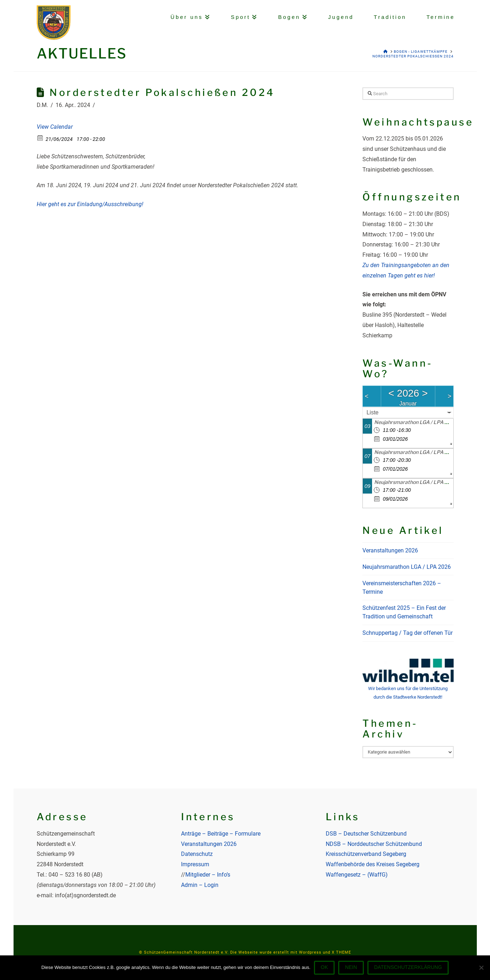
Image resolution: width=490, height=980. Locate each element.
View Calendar (55, 127)
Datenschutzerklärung (408, 967)
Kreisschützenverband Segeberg (366, 854)
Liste (372, 412)
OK (324, 967)
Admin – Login (200, 885)
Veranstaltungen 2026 (390, 550)
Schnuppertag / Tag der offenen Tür (408, 633)
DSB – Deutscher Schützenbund (366, 834)
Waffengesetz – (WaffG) (357, 875)
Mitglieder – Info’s (208, 875)
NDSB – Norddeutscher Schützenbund (374, 844)
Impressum (195, 864)
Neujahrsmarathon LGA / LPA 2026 (416, 422)
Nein (351, 967)
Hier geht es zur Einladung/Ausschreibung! (90, 204)
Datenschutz (197, 854)
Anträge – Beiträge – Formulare (221, 834)
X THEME (341, 952)
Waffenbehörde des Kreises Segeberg (373, 864)
